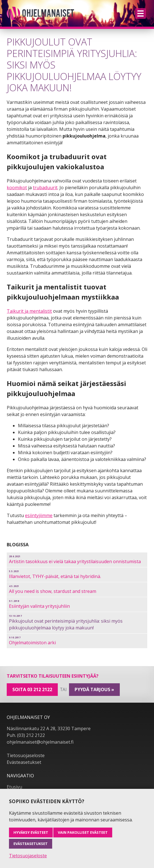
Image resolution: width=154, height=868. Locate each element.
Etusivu (14, 787)
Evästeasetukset (24, 762)
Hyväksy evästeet (31, 832)
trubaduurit (45, 188)
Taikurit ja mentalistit (29, 311)
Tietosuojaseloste (26, 755)
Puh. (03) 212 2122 (26, 735)
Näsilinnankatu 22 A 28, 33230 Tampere (49, 728)
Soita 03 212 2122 (32, 689)
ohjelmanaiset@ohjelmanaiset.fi (40, 742)
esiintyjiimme (39, 515)
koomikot (17, 188)
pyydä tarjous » (94, 689)
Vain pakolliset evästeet (83, 832)
